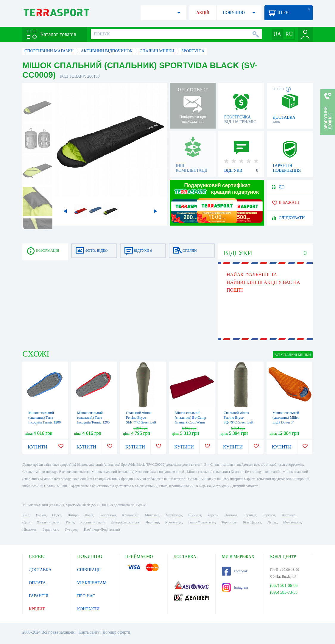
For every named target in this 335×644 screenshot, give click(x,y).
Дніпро (73, 515)
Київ (26, 515)
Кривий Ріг (130, 515)
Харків (41, 515)
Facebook (235, 571)
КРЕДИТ (37, 609)
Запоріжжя (108, 515)
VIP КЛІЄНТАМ (92, 583)
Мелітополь (292, 522)
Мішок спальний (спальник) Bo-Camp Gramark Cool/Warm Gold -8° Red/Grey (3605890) (190, 422)
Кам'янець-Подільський (102, 529)
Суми (27, 522)
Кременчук (174, 522)
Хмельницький (48, 522)
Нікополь (29, 529)
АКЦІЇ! (203, 13)
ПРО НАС (86, 596)
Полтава (231, 515)
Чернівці (152, 522)
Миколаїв (152, 515)
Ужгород (71, 529)
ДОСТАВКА (40, 570)
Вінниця (195, 515)
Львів (89, 515)
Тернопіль (229, 522)
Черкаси (269, 515)
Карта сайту (89, 632)
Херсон (213, 515)
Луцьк (272, 522)
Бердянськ (50, 529)
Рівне (70, 522)
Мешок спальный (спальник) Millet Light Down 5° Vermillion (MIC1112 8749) (288, 422)
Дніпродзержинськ (125, 522)
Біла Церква (252, 522)
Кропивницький (92, 522)
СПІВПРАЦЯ (89, 570)
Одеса (57, 515)
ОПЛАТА (37, 583)
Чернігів (250, 515)
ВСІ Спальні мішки (293, 355)
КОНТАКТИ (88, 609)
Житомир (288, 515)
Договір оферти (116, 632)
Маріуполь (174, 515)
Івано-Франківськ (202, 522)
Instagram (235, 587)
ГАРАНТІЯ (39, 596)
